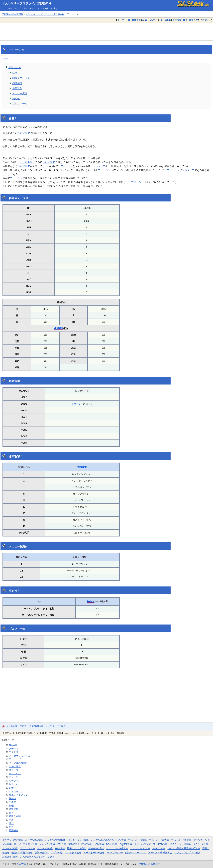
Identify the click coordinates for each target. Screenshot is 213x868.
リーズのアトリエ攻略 (25, 844)
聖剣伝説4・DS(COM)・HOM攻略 (86, 844)
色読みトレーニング (135, 853)
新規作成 (177, 20)
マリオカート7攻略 (140, 848)
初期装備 (17, 83)
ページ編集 (165, 20)
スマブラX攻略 (47, 844)
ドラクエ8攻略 (27, 848)
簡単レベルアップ (18, 795)
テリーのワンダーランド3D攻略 (151, 844)
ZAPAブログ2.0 (115, 853)
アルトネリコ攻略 (137, 840)
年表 (11, 820)
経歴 (15, 73)
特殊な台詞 (15, 816)
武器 (11, 823)
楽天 (15, 857)
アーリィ (14, 749)
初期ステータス (21, 78)
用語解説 (14, 830)
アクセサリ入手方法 (19, 756)
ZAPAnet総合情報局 (13, 14)
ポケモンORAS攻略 (55, 840)
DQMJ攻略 (112, 844)
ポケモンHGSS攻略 (13, 840)
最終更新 (136, 20)
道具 (11, 813)
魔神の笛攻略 (42, 853)
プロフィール (20, 104)
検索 (145, 20)
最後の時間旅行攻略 (22, 853)
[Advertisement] (106, 32)
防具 (11, 827)
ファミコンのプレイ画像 (187, 853)
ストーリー (15, 770)
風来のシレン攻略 (76, 848)
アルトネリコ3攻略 (181, 840)
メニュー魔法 (20, 93)
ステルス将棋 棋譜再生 (160, 853)
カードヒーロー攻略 (94, 853)
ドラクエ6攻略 (201, 844)
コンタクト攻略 (73, 853)
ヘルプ (152, 20)
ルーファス (15, 781)
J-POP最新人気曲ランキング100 (37, 857)
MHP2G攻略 (159, 848)
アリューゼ (15, 759)
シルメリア (24, 133)
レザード (14, 788)
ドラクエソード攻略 (180, 844)
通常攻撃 (17, 88)
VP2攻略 (62, 844)
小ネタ (12, 802)
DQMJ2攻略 (126, 844)
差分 (185, 20)
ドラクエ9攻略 (45, 848)
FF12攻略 (60, 848)
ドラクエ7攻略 (10, 848)
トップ (121, 20)
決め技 (16, 98)
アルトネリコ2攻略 (159, 840)
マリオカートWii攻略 (117, 848)
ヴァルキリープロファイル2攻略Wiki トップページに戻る (36, 726)
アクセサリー (16, 752)
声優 (11, 806)
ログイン (207, 20)
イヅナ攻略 (57, 853)
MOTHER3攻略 (96, 848)
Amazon (7, 857)
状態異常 (59, 328)
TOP (5, 59)
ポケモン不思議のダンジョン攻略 (108, 840)
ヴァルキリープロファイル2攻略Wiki (26, 3)
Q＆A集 (13, 745)
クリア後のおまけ (18, 763)
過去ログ (193, 20)
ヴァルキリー (27, 162)
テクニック (15, 773)
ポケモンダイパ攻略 (78, 840)
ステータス (21, 198)
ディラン (14, 777)
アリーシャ (17, 50)
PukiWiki (21, 864)
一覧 (128, 20)
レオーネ (14, 784)
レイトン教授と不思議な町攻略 (184, 848)
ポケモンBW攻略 (34, 840)
